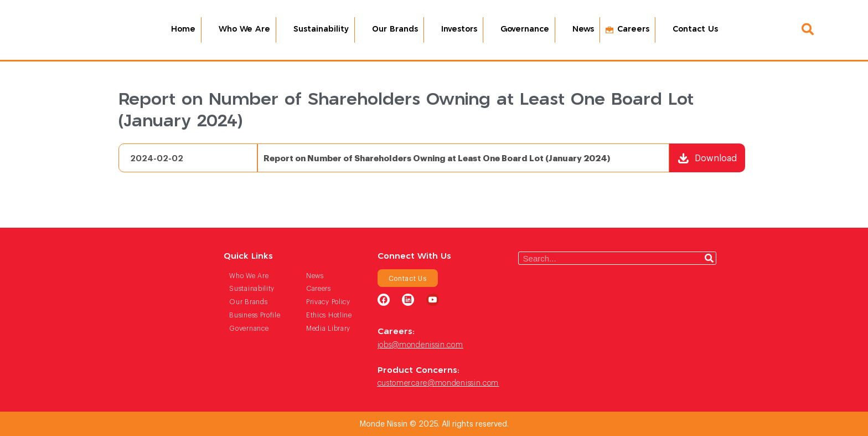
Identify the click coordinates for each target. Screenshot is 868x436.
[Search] (709, 258)
